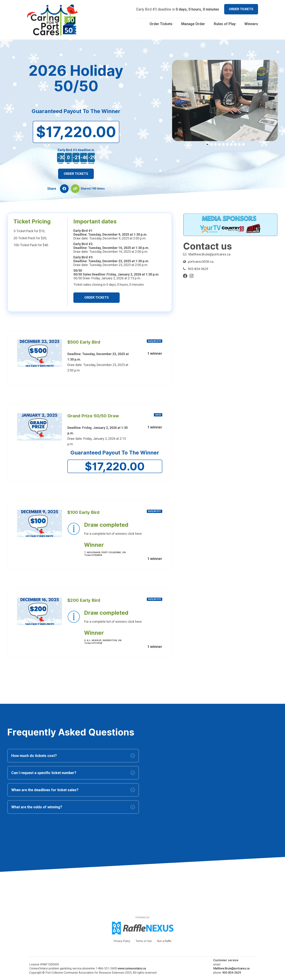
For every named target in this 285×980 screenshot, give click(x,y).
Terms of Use (144, 941)
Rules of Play (225, 24)
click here (135, 534)
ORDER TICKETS (241, 9)
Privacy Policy (122, 941)
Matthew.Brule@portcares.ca (209, 254)
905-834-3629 (198, 269)
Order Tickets (161, 24)
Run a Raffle (164, 941)
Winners (251, 24)
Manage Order (193, 24)
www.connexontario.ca (132, 968)
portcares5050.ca (201, 262)
